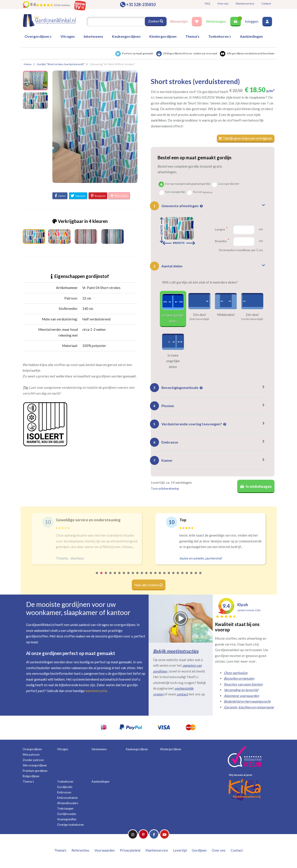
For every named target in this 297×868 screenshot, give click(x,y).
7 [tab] (124, 577)
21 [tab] (187, 577)
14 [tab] (156, 577)
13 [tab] (151, 577)
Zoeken (156, 21)
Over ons (223, 3)
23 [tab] (196, 577)
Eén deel (199, 315)
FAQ (208, 3)
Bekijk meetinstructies (176, 652)
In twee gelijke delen (173, 318)
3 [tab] (106, 577)
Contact (266, 3)
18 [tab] (174, 577)
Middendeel (226, 315)
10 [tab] (138, 577)
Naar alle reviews (148, 586)
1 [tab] (97, 577)
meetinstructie (96, 692)
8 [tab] (129, 577)
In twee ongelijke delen (173, 361)
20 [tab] (183, 577)
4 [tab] (111, 577)
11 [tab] (142, 577)
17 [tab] (169, 577)
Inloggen (252, 21)
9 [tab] (133, 577)
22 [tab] (192, 577)
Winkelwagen (216, 21)
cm (261, 229)
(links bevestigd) (199, 319)
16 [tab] (165, 577)
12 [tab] (147, 577)
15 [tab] (160, 577)
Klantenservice (245, 3)
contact (182, 695)
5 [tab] (115, 577)
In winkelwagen (255, 487)
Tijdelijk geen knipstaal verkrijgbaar (244, 138)
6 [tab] (120, 577)
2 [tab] (102, 577)
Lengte (221, 229)
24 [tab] (201, 577)
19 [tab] (178, 577)
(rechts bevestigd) (252, 319)
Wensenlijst (179, 21)
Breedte (221, 241)
